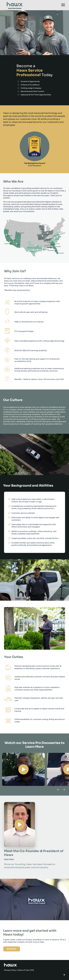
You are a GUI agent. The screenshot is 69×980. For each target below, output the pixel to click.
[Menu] (62, 5)
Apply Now (12, 949)
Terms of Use (23, 970)
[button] (64, 975)
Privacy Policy (10, 970)
